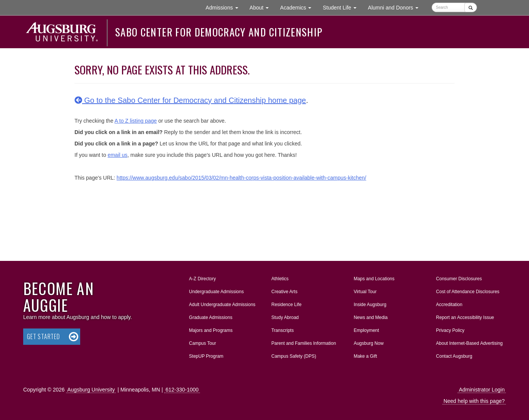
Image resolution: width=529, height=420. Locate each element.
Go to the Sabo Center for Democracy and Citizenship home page (190, 100)
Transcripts (283, 330)
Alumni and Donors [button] (396, 7)
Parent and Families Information (304, 343)
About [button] (262, 9)
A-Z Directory (202, 279)
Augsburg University (91, 390)
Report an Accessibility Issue (465, 317)
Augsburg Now (369, 343)
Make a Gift (365, 356)
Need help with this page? (474, 401)
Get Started (44, 336)
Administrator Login (482, 390)
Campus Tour (202, 343)
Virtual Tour (365, 292)
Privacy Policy (450, 330)
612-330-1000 (182, 390)
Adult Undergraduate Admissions (222, 305)
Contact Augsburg (454, 356)
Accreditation (449, 305)
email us (117, 155)
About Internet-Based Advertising (469, 343)
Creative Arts (284, 292)
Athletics (280, 279)
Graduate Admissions (211, 317)
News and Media (371, 317)
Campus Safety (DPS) (294, 356)
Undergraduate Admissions (216, 292)
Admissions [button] (225, 7)
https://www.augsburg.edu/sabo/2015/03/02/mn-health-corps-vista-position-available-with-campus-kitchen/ (242, 178)
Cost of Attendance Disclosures (468, 292)
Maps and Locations (374, 279)
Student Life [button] (342, 7)
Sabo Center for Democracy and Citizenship (219, 32)
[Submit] (471, 7)
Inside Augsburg (370, 305)
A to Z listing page (135, 121)
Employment (367, 330)
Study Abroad (285, 317)
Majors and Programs (211, 329)
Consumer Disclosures (459, 279)
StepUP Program (206, 356)
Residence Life (286, 305)
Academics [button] (299, 7)
